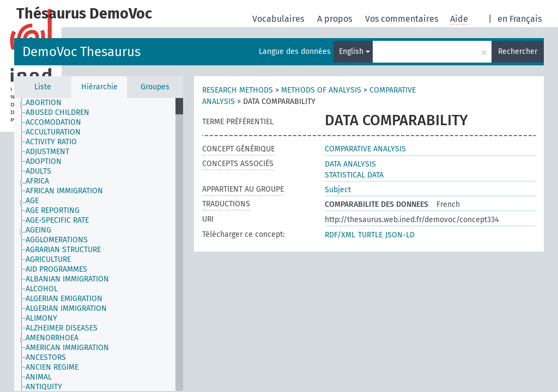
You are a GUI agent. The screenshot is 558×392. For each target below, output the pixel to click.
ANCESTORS (46, 357)
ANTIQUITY (44, 387)
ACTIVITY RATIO (51, 142)
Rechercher (518, 51)
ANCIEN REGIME (52, 367)
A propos (336, 19)
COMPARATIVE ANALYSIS (365, 149)
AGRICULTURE (48, 259)
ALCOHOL (42, 289)
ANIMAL (39, 377)
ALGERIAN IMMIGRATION (66, 308)
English (354, 51)
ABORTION (44, 103)
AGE (32, 201)
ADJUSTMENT (47, 152)
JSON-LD (400, 235)
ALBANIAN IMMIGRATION (67, 279)
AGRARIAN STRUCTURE (63, 250)
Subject (338, 190)
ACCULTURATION (53, 132)
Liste (43, 87)
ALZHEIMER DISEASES (62, 328)
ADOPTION (44, 161)
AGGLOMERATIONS (57, 240)
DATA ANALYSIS (350, 164)
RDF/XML (340, 235)
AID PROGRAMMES (56, 269)
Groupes (155, 87)
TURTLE (370, 235)
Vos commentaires (403, 19)
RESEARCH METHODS (238, 90)
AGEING (38, 230)
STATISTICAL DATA (354, 175)
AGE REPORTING (53, 210)
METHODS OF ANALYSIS (321, 90)
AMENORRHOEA (52, 338)
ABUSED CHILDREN (57, 112)
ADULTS (38, 171)
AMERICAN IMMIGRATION (67, 348)
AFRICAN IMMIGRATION (64, 191)
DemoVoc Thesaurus (81, 52)
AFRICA (37, 181)
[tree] (99, 244)
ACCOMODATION (53, 122)
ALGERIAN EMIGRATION (64, 299)
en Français (520, 19)
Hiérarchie (99, 87)
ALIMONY (41, 318)
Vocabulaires (279, 19)
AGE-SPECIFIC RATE (57, 220)
